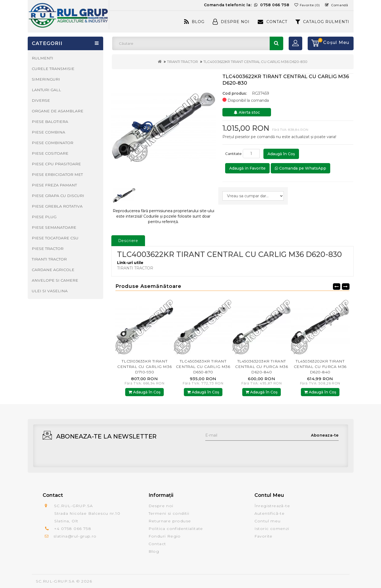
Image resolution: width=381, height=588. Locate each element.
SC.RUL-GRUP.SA (55, 581)
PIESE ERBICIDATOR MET (57, 174)
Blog (194, 22)
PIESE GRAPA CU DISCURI (58, 196)
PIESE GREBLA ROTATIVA (57, 206)
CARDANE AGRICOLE (53, 270)
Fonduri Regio (165, 536)
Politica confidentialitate (176, 529)
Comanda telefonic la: (247, 5)
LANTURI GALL (46, 90)
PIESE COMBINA (48, 132)
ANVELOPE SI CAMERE (55, 280)
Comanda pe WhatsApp (300, 168)
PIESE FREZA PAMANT (54, 185)
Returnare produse (170, 521)
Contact (272, 22)
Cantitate (233, 154)
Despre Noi (231, 22)
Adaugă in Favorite (247, 168)
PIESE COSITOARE (50, 153)
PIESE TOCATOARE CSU (55, 238)
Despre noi (161, 506)
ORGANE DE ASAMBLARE (58, 111)
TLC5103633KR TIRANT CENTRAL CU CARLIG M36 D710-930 (144, 367)
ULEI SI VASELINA (50, 291)
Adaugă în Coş (281, 154)
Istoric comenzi (272, 529)
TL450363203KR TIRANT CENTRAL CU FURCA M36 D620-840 (262, 367)
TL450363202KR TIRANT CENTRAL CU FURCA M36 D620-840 (320, 367)
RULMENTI (42, 58)
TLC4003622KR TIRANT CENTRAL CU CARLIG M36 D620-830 (255, 62)
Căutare (276, 43)
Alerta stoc (247, 112)
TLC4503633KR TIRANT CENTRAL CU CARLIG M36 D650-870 (203, 367)
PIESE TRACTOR (48, 249)
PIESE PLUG (44, 217)
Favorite (264, 536)
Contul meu (268, 521)
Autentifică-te (270, 513)
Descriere (128, 241)
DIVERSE (41, 100)
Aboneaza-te (325, 435)
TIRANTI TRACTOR (182, 62)
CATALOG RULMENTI (322, 22)
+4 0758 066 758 (73, 529)
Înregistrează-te (272, 506)
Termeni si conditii (169, 513)
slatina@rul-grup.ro (75, 536)
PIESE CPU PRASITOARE (56, 164)
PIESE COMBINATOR (53, 143)
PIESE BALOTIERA (50, 122)
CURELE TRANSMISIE (53, 69)
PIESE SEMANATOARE (54, 227)
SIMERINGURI (46, 79)
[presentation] (247, 451)
